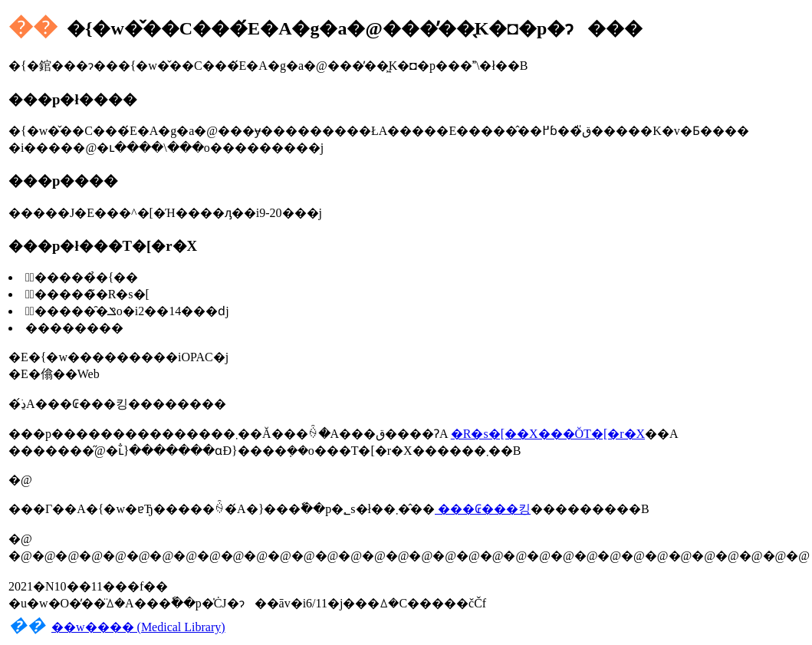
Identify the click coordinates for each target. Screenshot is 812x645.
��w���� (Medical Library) (138, 627)
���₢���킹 (483, 509)
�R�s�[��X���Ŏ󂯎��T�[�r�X (548, 434)
